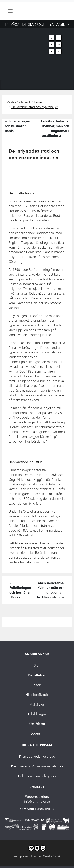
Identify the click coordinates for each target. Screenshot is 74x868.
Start (37, 665)
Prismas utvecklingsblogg (37, 756)
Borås (38, 102)
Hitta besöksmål (37, 695)
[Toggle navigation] (10, 11)
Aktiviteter (37, 704)
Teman (37, 685)
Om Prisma (37, 724)
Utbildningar (37, 714)
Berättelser (37, 675)
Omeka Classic (52, 856)
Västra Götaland (19, 102)
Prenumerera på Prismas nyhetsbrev (37, 766)
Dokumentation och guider (37, 776)
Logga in (37, 733)
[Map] (37, 50)
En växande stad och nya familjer (35, 107)
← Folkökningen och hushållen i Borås (17, 126)
